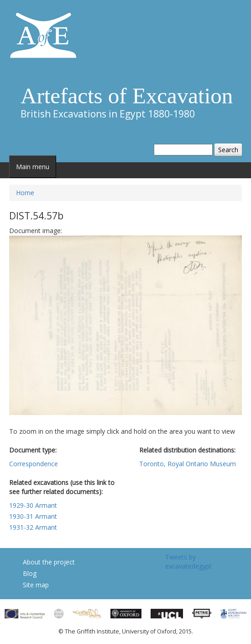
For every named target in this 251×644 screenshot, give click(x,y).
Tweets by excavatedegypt (188, 562)
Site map (36, 585)
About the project (49, 562)
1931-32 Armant (33, 527)
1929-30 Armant (33, 505)
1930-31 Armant (33, 516)
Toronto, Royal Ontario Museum (188, 464)
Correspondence (34, 464)
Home (25, 193)
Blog (30, 573)
